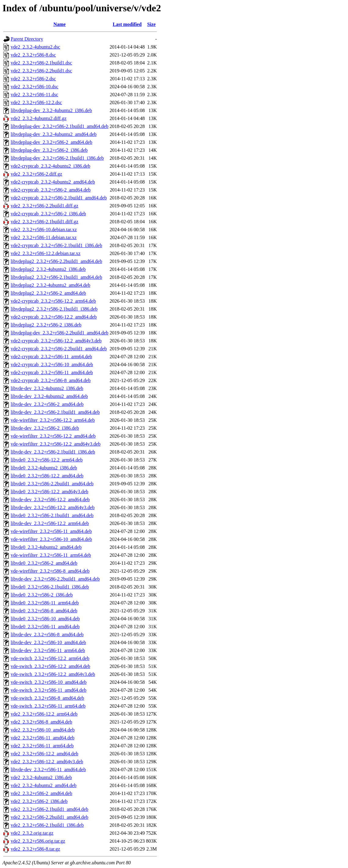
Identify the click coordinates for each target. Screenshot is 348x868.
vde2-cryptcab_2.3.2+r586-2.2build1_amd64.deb (59, 349)
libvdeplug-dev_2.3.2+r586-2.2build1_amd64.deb (60, 333)
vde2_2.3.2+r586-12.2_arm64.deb (44, 714)
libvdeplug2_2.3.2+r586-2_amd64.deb (48, 293)
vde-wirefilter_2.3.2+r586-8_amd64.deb (50, 571)
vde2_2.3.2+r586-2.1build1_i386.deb (47, 825)
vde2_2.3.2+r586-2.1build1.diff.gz (45, 222)
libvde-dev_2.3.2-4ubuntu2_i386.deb (47, 388)
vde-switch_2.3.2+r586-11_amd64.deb (49, 690)
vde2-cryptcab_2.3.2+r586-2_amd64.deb (51, 190)
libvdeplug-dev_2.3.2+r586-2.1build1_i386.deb (57, 158)
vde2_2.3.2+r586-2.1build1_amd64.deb (49, 809)
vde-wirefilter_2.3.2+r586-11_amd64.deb (51, 531)
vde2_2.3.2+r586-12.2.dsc (36, 102)
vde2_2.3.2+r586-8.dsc (33, 55)
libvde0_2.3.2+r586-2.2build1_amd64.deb (52, 484)
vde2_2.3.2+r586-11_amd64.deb (43, 738)
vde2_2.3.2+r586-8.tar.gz (35, 849)
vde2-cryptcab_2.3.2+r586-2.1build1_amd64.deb (59, 198)
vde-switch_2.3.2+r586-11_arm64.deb (48, 706)
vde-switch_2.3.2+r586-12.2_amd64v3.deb (53, 674)
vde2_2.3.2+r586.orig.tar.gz (38, 841)
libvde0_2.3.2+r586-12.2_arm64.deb (47, 460)
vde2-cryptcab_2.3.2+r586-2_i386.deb (48, 214)
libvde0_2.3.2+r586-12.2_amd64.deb (47, 476)
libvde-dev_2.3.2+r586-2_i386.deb (45, 428)
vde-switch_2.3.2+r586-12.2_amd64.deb (51, 666)
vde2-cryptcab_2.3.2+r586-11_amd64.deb (52, 372)
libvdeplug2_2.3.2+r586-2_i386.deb (46, 325)
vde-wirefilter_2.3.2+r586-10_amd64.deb (51, 539)
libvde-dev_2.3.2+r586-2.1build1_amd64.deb (55, 412)
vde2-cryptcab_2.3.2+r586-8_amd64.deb (51, 380)
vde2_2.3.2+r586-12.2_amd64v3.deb (47, 762)
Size (151, 24)
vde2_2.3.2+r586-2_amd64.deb (41, 793)
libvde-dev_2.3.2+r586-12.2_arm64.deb (50, 523)
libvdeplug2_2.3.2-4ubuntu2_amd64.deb (51, 285)
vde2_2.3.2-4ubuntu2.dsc (35, 47)
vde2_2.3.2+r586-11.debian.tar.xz (44, 237)
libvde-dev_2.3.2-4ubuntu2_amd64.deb (49, 396)
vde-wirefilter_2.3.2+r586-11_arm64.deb (51, 555)
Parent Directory (27, 39)
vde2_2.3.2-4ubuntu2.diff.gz (39, 118)
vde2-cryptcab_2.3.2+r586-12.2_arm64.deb (53, 301)
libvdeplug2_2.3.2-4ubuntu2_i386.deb (48, 269)
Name (60, 24)
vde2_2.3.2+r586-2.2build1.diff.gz (45, 206)
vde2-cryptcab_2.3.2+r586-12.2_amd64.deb (54, 317)
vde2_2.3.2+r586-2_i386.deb (39, 801)
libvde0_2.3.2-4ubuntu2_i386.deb (44, 468)
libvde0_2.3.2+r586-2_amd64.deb (44, 563)
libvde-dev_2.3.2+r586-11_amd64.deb (48, 770)
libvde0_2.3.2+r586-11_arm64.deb (45, 603)
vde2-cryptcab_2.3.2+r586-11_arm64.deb (51, 357)
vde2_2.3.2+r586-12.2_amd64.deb (44, 754)
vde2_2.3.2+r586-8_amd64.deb (41, 722)
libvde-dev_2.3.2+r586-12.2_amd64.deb (50, 500)
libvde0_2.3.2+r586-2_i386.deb (42, 595)
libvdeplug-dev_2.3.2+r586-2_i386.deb (49, 150)
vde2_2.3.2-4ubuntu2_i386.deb (41, 777)
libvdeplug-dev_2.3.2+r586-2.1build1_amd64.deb (60, 126)
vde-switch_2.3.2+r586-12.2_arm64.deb (50, 658)
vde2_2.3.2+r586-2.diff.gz (36, 174)
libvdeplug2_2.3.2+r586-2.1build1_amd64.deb (56, 277)
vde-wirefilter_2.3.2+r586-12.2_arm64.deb (53, 420)
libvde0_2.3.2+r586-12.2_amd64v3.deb (49, 492)
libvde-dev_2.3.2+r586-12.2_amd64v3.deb (53, 507)
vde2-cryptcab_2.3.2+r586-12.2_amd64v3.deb (56, 341)
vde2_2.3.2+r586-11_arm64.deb (42, 746)
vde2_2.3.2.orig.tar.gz (32, 833)
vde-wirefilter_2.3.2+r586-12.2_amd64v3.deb (56, 444)
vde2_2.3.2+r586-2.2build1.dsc (41, 71)
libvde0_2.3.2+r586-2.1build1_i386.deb (50, 587)
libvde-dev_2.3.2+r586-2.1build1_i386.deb (53, 452)
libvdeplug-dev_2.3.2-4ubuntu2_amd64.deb (54, 134)
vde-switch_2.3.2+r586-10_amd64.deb (49, 682)
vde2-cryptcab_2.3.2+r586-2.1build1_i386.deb (56, 245)
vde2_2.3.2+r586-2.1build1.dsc (41, 63)
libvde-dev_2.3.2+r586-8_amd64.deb (47, 635)
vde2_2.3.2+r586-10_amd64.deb (43, 730)
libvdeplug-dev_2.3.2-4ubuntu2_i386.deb (51, 110)
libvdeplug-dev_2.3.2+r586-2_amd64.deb (51, 142)
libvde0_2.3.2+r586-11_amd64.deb (45, 627)
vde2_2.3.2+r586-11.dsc (34, 95)
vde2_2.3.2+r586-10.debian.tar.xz (44, 230)
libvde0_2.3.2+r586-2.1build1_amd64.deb (52, 515)
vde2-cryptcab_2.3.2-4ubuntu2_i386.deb (51, 166)
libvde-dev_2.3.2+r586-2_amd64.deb (47, 404)
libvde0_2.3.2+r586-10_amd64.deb (45, 619)
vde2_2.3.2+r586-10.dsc (34, 87)
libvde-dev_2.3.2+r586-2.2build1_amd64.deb (55, 579)
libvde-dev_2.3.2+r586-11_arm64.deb (48, 650)
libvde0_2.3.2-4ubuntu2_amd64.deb (46, 547)
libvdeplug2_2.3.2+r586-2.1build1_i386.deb (54, 309)
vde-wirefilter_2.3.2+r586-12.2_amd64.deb (53, 436)
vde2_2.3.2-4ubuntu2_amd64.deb (44, 785)
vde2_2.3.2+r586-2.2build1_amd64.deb (49, 817)
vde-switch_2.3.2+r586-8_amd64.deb (47, 698)
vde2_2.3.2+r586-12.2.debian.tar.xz (46, 253)
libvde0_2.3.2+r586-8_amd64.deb (44, 611)
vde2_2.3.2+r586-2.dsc (33, 79)
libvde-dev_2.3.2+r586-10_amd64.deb (48, 642)
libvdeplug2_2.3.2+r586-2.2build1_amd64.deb (56, 261)
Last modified (127, 24)
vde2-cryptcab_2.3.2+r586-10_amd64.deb (52, 365)
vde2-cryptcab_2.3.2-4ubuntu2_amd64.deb (53, 182)
